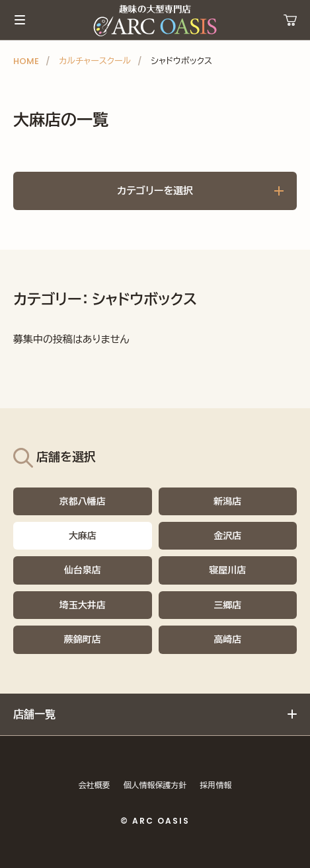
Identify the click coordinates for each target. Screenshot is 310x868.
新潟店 (227, 501)
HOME (26, 61)
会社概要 (95, 785)
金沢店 (227, 536)
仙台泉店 (83, 570)
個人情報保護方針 (155, 785)
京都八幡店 (83, 501)
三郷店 (227, 605)
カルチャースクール (95, 61)
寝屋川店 (227, 570)
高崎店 (227, 639)
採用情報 (216, 785)
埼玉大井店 (83, 605)
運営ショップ (290, 20)
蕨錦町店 (83, 639)
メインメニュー (20, 20)
